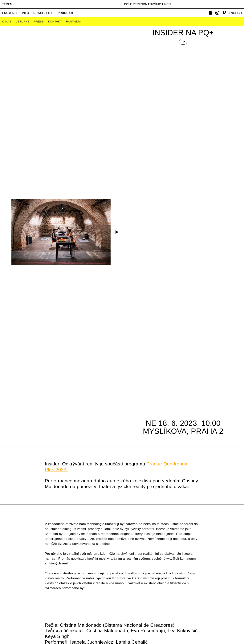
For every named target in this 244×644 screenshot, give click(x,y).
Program (65, 13)
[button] (116, 232)
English (235, 13)
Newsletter (43, 13)
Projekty (10, 13)
